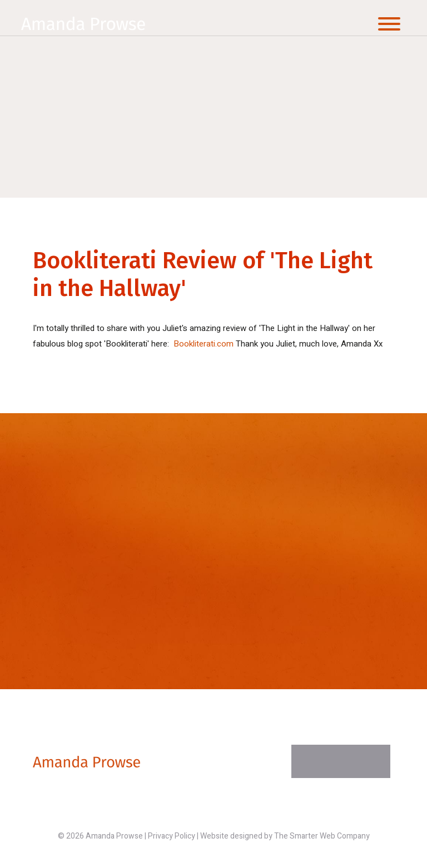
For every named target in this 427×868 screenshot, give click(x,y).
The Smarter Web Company (322, 836)
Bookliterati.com (203, 344)
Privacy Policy (172, 836)
